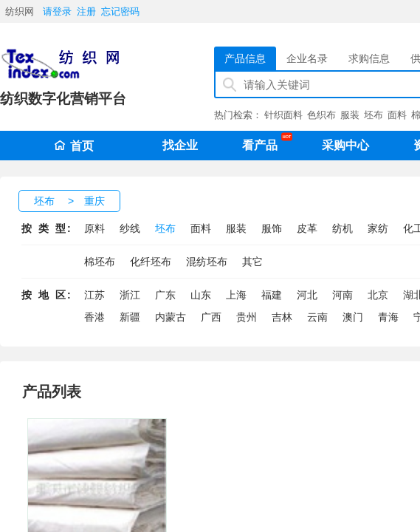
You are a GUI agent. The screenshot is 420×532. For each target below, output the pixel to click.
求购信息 (369, 58)
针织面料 (283, 115)
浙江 (130, 295)
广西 (211, 317)
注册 (86, 11)
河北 (307, 295)
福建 (272, 295)
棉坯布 (100, 262)
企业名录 (307, 58)
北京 (378, 295)
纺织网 (20, 11)
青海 (388, 317)
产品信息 (245, 58)
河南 (342, 295)
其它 (252, 262)
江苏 (94, 295)
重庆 (94, 201)
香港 (94, 317)
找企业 (180, 145)
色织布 (321, 115)
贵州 (247, 317)
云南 (317, 317)
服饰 (272, 228)
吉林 (282, 317)
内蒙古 (171, 317)
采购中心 (345, 145)
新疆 (130, 317)
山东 (201, 295)
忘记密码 (120, 11)
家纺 (378, 228)
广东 (165, 295)
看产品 (264, 143)
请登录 (57, 11)
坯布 (373, 115)
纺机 (342, 228)
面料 (397, 115)
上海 (236, 295)
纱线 (130, 228)
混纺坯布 (207, 262)
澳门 (353, 317)
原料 (94, 228)
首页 (74, 146)
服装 (350, 115)
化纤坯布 (151, 262)
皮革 (307, 228)
